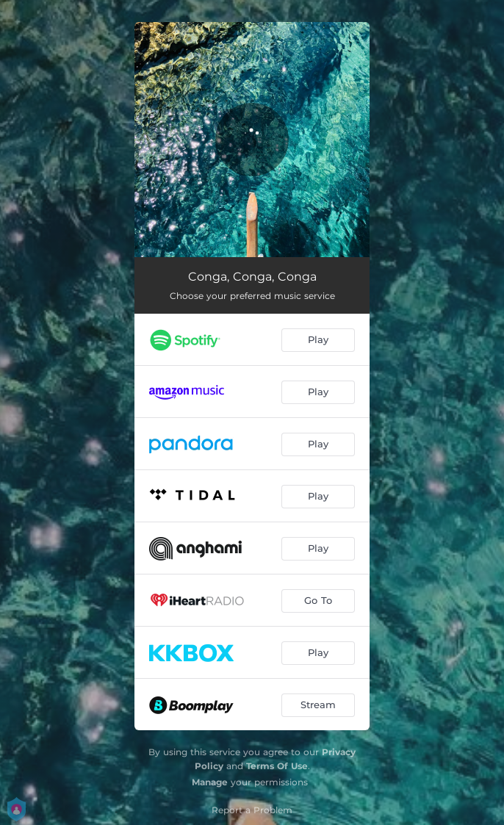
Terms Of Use (277, 766)
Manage (210, 782)
